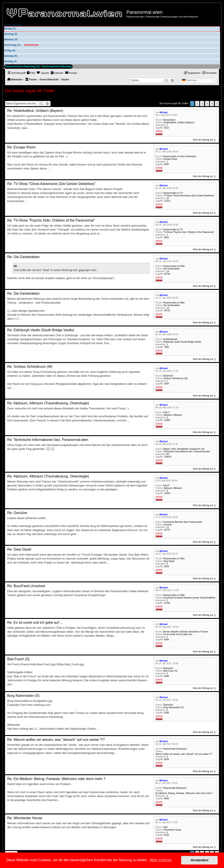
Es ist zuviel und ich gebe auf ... (179, 634)
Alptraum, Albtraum (173, 415)
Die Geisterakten (171, 269)
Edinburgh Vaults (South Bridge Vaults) (182, 342)
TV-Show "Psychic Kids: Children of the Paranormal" (189, 232)
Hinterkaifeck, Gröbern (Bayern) (179, 122)
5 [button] (212, 104)
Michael (164, 112)
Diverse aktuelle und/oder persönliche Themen (186, 632)
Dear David (169, 561)
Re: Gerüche (17, 513)
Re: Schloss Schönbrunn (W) (30, 367)
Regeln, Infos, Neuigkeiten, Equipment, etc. (184, 449)
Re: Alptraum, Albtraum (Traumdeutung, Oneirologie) (48, 403)
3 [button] (202, 104)
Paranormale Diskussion (175, 749)
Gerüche (168, 525)
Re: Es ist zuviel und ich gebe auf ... (35, 622)
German (189, 80)
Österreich (168, 376)
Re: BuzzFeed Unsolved (26, 586)
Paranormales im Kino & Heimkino (180, 156)
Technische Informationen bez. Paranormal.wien (187, 452)
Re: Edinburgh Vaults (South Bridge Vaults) (41, 330)
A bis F (166, 412)
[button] (217, 104)
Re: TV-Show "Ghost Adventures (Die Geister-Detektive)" (51, 184)
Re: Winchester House (25, 818)
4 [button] (207, 104)
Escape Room (170, 159)
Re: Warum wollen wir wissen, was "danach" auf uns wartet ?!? (56, 740)
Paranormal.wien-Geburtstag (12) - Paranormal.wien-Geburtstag (38, 66)
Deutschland (169, 120)
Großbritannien (170, 339)
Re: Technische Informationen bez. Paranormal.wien (48, 440)
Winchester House (172, 830)
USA (165, 827)
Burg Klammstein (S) (173, 707)
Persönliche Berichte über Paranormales (183, 522)
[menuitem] (31, 73)
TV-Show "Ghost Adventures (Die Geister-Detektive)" (189, 196)
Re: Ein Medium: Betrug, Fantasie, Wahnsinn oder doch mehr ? (56, 779)
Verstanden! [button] (199, 860)
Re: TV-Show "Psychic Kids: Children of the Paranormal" (51, 220)
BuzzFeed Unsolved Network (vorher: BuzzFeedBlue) (189, 598)
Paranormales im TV (173, 193)
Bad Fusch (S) (170, 671)
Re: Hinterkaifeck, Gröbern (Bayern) (35, 111)
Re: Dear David (19, 549)
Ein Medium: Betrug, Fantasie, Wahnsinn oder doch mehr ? (184, 793)
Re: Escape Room (21, 147)
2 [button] (197, 104)
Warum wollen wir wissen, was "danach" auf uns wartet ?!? (184, 754)
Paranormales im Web (174, 266)
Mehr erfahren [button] (161, 860)
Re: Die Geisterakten (24, 257)
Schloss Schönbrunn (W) (176, 378)
